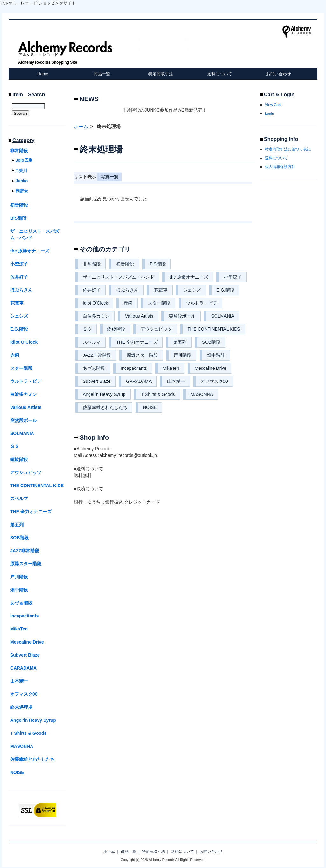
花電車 (161, 290)
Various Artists (139, 316)
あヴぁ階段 (94, 368)
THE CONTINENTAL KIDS (214, 329)
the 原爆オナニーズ (189, 277)
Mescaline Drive (211, 368)
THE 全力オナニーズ (137, 342)
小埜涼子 (233, 277)
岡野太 (22, 191)
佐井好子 (92, 290)
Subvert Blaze (97, 381)
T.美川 (21, 171)
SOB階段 (211, 342)
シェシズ (192, 290)
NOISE (150, 407)
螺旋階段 (116, 329)
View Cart (273, 104)
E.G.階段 (225, 290)
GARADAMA (139, 381)
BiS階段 (158, 264)
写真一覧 (110, 177)
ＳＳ (87, 329)
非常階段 (92, 264)
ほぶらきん (127, 290)
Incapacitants (134, 368)
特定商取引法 (161, 74)
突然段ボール (182, 316)
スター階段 (159, 303)
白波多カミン (96, 316)
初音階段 (125, 264)
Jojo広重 (24, 160)
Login (269, 113)
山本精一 (176, 381)
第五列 (180, 342)
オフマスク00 (214, 381)
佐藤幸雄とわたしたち (105, 407)
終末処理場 (21, 707)
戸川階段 (182, 355)
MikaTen (171, 368)
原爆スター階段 (142, 355)
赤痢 (128, 303)
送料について (220, 74)
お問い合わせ (279, 74)
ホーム (81, 126)
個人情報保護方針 (280, 166)
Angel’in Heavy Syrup (104, 394)
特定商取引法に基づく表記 (288, 149)
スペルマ (92, 342)
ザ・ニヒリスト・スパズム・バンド (118, 277)
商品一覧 (102, 74)
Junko (22, 181)
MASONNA (202, 394)
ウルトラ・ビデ (202, 303)
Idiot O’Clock (95, 303)
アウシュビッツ (156, 329)
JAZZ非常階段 (97, 355)
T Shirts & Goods (158, 394)
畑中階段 (216, 355)
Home (43, 74)
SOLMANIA (223, 316)
